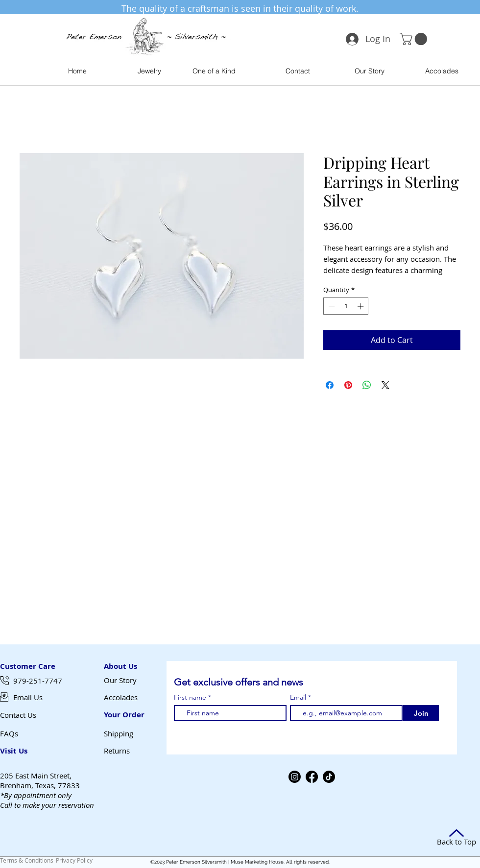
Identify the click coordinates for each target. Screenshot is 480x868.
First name (190, 697)
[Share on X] (385, 385)
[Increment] (361, 306)
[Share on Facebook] (330, 385)
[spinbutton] (346, 306)
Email (299, 697)
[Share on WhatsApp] (367, 385)
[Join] (421, 713)
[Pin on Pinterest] (348, 385)
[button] (415, 39)
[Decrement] (331, 306)
